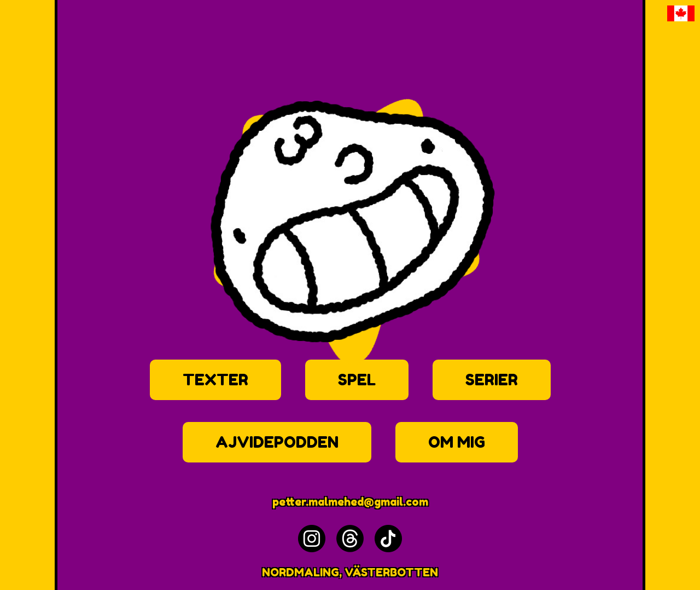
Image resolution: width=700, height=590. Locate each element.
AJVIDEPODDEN (277, 442)
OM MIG (457, 442)
